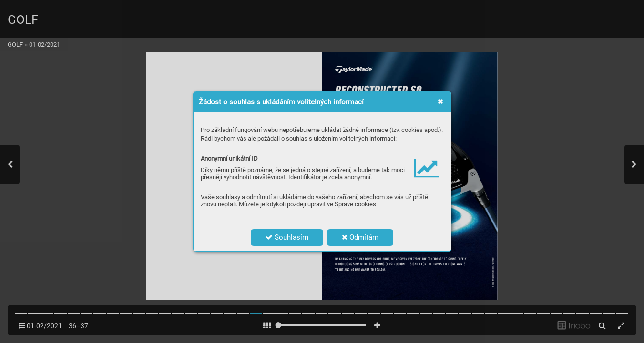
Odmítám (360, 237)
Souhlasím (287, 237)
